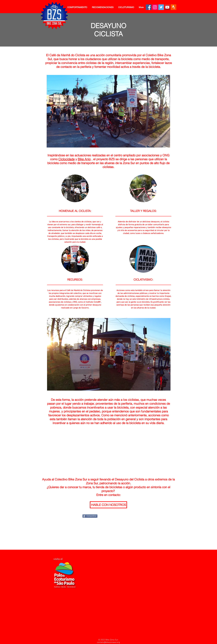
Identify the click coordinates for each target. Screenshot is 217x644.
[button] (77, 7)
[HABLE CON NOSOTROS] (108, 505)
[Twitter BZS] (161, 7)
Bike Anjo (84, 159)
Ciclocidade (66, 159)
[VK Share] (129, 516)
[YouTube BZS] (167, 7)
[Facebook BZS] (149, 7)
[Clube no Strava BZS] (174, 7)
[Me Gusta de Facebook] (77, 516)
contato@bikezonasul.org (108, 642)
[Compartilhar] (90, 516)
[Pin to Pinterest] (115, 516)
